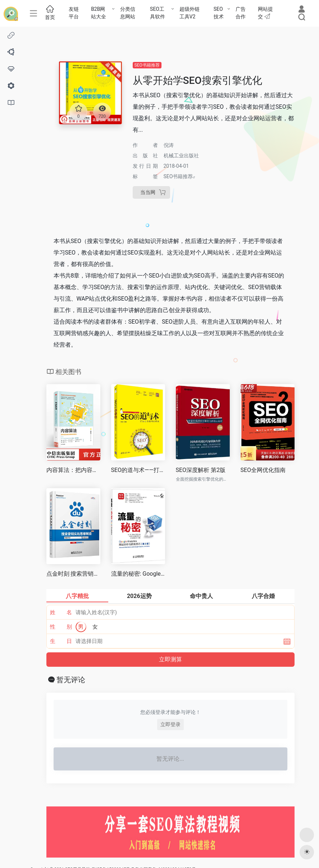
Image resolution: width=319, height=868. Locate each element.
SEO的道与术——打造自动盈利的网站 (138, 470)
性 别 (61, 627)
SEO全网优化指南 (263, 470)
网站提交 (265, 13)
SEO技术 (219, 13)
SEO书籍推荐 (147, 65)
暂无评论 (71, 680)
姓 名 (61, 612)
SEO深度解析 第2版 (201, 470)
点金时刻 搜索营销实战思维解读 (73, 574)
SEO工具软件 (158, 13)
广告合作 (241, 13)
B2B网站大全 (99, 13)
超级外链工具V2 (190, 13)
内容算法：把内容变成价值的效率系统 (73, 470)
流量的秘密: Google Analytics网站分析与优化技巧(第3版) (138, 574)
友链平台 (74, 13)
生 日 (61, 641)
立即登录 (170, 724)
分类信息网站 (128, 13)
